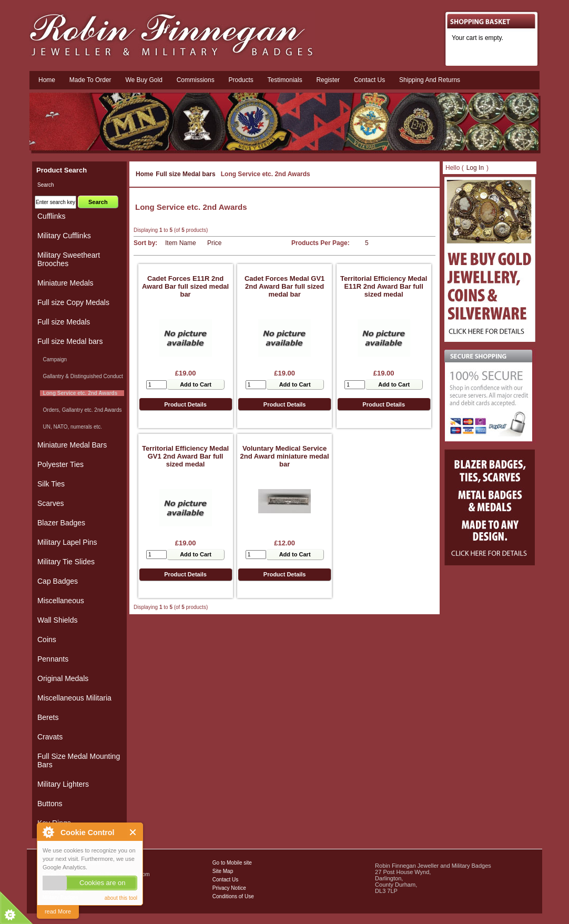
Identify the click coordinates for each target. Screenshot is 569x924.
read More (58, 911)
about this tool (121, 898)
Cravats (50, 737)
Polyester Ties (60, 464)
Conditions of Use (233, 896)
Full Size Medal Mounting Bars (79, 760)
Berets (48, 717)
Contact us (369, 80)
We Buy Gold (144, 80)
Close (133, 832)
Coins (47, 639)
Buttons (50, 804)
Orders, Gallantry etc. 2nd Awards (81, 410)
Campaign (53, 359)
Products (241, 80)
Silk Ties (51, 484)
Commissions (196, 80)
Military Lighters (63, 784)
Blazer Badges (61, 523)
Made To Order (90, 80)
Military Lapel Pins (67, 542)
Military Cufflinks (64, 236)
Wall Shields (58, 620)
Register (328, 80)
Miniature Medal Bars (72, 445)
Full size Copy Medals (73, 302)
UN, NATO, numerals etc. (71, 427)
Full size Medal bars (185, 174)
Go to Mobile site (232, 863)
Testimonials (285, 80)
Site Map (223, 871)
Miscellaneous (61, 601)
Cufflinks (51, 216)
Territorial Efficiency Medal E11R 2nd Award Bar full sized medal (384, 286)
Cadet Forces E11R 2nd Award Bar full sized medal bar (185, 286)
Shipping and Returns (430, 80)
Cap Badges (58, 581)
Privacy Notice (229, 888)
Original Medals (63, 678)
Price (214, 243)
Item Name (181, 243)
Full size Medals (64, 322)
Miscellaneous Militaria (74, 698)
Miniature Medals (65, 283)
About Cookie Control (48, 832)
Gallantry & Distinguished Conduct (82, 376)
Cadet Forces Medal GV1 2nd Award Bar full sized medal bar (284, 286)
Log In (475, 168)
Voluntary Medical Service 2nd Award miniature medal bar (285, 456)
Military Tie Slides (66, 562)
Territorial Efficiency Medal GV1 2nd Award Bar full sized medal (185, 456)
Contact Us (225, 880)
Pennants (53, 659)
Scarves (51, 503)
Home (47, 80)
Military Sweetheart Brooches (69, 259)
